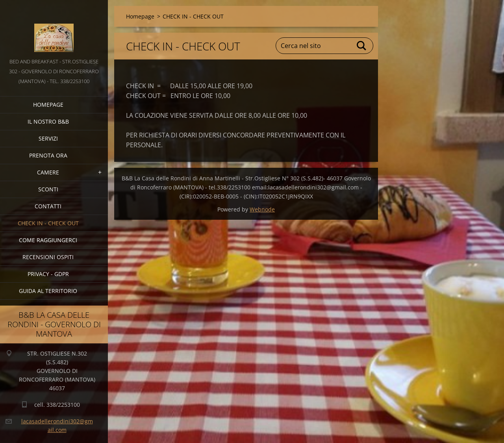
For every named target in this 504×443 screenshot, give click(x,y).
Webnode (262, 209)
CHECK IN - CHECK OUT (48, 223)
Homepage (48, 105)
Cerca (362, 46)
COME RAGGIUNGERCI (48, 240)
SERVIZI (48, 138)
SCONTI (48, 189)
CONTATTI (48, 206)
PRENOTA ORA (48, 155)
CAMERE (48, 172)
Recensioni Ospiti (48, 257)
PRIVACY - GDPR (48, 274)
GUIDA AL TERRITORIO (48, 291)
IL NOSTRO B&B (48, 121)
